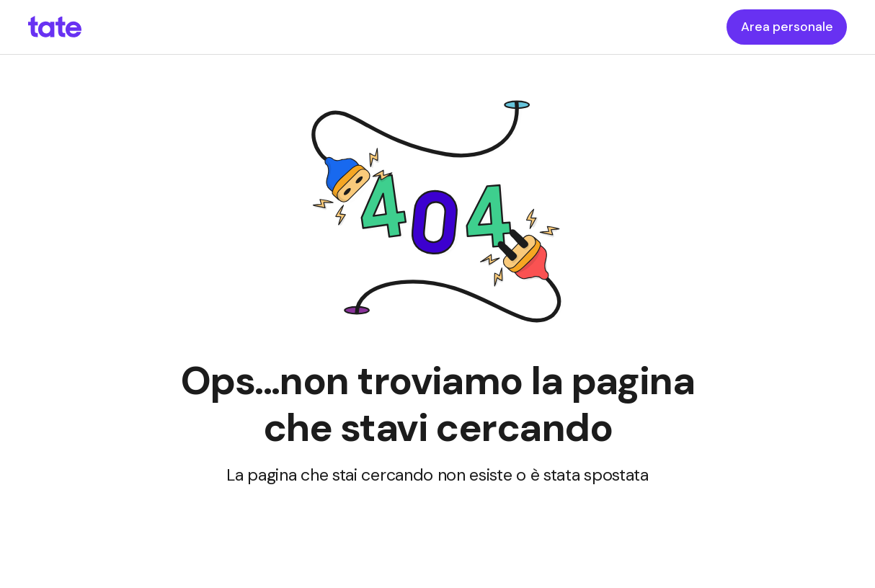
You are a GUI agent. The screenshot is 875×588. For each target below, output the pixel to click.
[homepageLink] (55, 27)
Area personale (787, 27)
